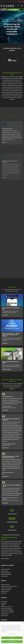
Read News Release (7, 369)
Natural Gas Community (6, 588)
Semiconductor (4, 576)
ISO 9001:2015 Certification (7, 610)
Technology (4, 603)
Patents (3, 605)
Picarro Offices (4, 616)
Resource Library (5, 591)
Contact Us (4, 593)
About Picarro (4, 602)
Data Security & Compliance (7, 612)
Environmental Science (6, 574)
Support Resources (5, 585)
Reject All (12, 639)
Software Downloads (6, 590)
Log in (20, 1)
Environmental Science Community (9, 586)
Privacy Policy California (7, 609)
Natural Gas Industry (6, 569)
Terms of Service (5, 614)
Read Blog (5, 343)
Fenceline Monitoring (6, 573)
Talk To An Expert (5, 559)
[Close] (22, 624)
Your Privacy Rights (12, 635)
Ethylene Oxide (5, 571)
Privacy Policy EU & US (6, 607)
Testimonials (5, 410)
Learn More (5, 315)
